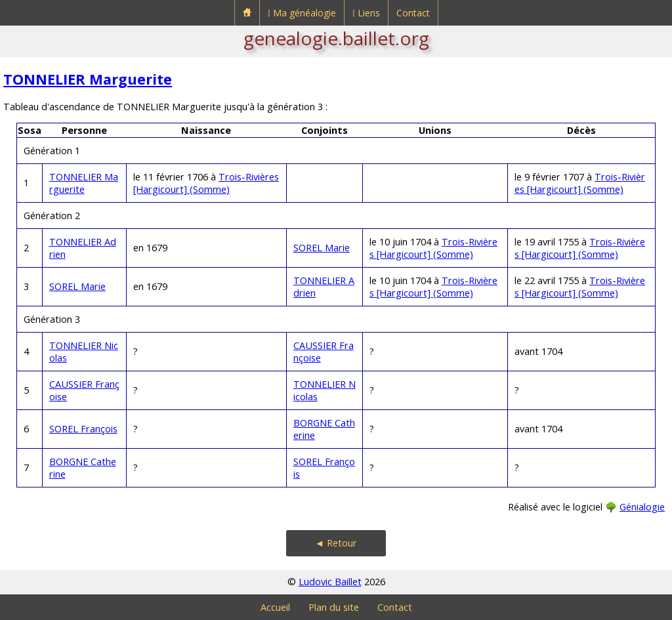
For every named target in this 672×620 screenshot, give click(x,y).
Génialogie (642, 507)
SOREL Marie (322, 248)
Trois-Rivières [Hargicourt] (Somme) (206, 183)
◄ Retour (336, 543)
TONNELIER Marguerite (88, 79)
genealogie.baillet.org (336, 38)
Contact (413, 13)
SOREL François (83, 429)
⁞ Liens (366, 13)
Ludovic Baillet (330, 582)
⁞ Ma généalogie (302, 13)
